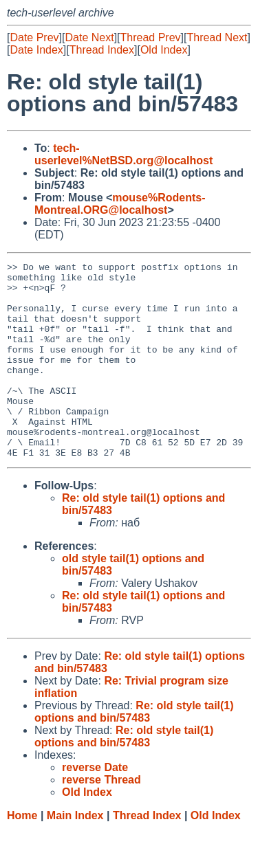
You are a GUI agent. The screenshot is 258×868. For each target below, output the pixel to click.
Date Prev (34, 37)
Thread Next (217, 37)
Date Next (89, 37)
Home (22, 855)
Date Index (36, 50)
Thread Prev (151, 37)
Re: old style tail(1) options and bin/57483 (134, 751)
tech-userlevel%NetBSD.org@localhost (123, 154)
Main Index (75, 855)
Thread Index (102, 50)
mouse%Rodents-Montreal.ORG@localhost (120, 204)
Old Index (164, 50)
